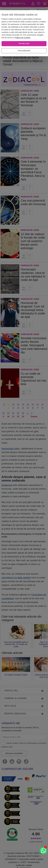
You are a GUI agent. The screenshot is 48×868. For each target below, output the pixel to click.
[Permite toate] (24, 44)
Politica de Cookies (23, 38)
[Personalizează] (24, 51)
